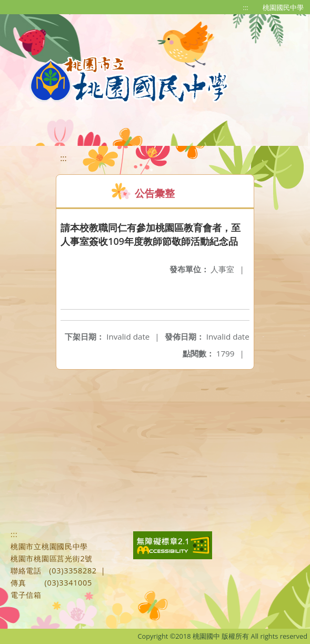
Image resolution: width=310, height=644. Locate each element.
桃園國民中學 (283, 7)
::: (246, 7)
